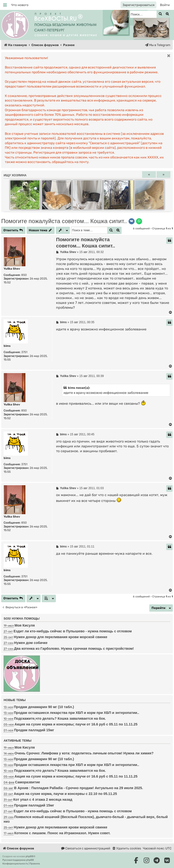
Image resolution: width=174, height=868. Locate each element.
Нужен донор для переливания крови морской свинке (61, 637)
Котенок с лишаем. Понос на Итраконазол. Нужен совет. (62, 833)
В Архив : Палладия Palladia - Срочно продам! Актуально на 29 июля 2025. (78, 788)
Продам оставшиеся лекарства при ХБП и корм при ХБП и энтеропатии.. (76, 713)
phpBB (29, 856)
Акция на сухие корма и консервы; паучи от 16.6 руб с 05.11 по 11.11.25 (76, 724)
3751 (24, 352)
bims (7, 346)
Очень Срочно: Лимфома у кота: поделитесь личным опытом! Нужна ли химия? (84, 753)
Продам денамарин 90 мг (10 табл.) (44, 707)
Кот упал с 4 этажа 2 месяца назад (43, 800)
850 (24, 275)
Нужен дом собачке (31, 643)
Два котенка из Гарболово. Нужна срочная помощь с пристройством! (74, 649)
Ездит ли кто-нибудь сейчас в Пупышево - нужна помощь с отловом (73, 631)
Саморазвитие (28, 782)
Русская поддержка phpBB (18, 860)
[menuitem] (20, 5)
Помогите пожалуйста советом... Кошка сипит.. (64, 221)
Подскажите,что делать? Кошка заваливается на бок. (60, 718)
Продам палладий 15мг (34, 730)
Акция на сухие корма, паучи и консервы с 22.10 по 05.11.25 (65, 794)
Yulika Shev (12, 269)
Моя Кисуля (25, 625)
